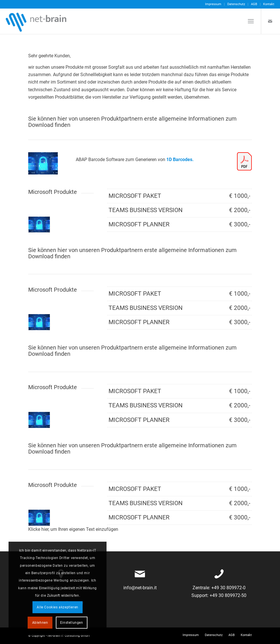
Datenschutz (236, 4)
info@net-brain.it (140, 588)
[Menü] (251, 21)
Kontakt (269, 4)
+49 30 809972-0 (228, 588)
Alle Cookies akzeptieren (57, 607)
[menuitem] (213, 4)
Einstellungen (72, 623)
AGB (254, 4)
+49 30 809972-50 (227, 595)
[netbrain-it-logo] (36, 21)
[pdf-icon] (244, 161)
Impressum (213, 4)
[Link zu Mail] (270, 21)
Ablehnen (40, 623)
